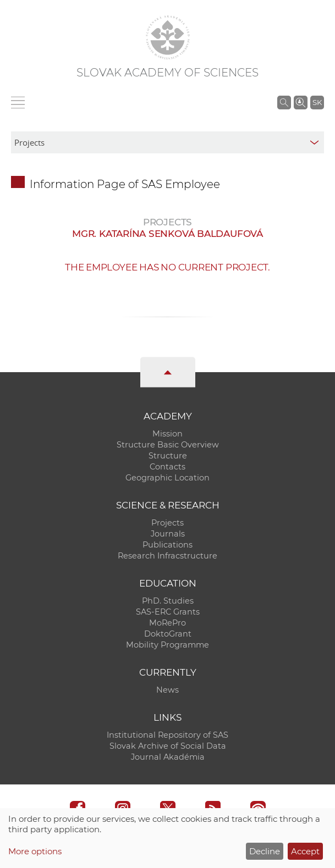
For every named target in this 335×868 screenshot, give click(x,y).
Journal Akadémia (168, 757)
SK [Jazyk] (317, 102)
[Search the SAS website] (284, 102)
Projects (167, 523)
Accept (305, 851)
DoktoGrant (168, 634)
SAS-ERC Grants (168, 612)
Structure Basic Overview (168, 445)
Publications (167, 545)
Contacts (167, 467)
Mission (167, 434)
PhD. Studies (168, 601)
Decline (265, 851)
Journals (168, 534)
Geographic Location (167, 478)
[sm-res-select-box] (167, 142)
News (167, 690)
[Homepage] (168, 37)
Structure (168, 456)
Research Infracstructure (167, 556)
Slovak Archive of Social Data (168, 746)
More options (35, 851)
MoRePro (167, 623)
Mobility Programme (167, 645)
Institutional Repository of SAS (167, 735)
